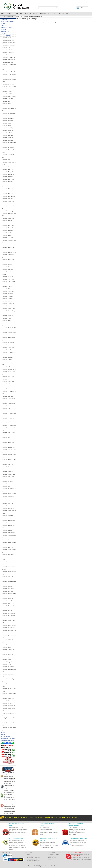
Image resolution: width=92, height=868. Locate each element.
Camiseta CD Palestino (8, 147)
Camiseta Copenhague (8, 211)
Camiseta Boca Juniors (8, 118)
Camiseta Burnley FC (8, 130)
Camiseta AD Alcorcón (8, 40)
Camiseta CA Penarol (8, 135)
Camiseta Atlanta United (8, 72)
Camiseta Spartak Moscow (9, 625)
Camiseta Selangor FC (8, 599)
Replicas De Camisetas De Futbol (47, 866)
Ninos (3, 732)
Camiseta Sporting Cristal (9, 628)
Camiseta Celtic (6, 160)
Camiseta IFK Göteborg (8, 343)
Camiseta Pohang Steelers (9, 494)
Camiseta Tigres (6, 657)
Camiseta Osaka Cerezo (8, 477)
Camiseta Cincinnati (7, 177)
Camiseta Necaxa (7, 440)
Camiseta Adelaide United (9, 43)
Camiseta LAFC (6, 379)
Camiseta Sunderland (8, 645)
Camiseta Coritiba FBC (8, 218)
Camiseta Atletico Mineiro (9, 84)
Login (29, 855)
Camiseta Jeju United (8, 357)
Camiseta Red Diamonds (8, 533)
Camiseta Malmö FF (7, 401)
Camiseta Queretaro (7, 516)
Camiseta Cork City (7, 221)
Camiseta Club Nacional (8, 196)
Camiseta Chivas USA (8, 174)
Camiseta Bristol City (7, 128)
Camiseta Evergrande (8, 277)
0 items (82, 8)
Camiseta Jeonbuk (7, 360)
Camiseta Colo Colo (7, 199)
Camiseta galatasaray (8, 306)
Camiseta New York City (8, 447)
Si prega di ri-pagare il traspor (8, 738)
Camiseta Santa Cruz (8, 577)
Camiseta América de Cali (9, 60)
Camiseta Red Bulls (7, 530)
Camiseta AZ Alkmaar (8, 99)
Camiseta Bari (6, 101)
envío (49, 859)
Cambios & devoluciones (34, 861)
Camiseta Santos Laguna (8, 589)
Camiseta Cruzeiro (7, 235)
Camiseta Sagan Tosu (8, 555)
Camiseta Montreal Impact (9, 425)
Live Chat (74, 856)
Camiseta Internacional (8, 347)
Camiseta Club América (8, 179)
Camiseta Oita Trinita (7, 464)
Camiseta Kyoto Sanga (8, 377)
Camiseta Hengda (7, 321)
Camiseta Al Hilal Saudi (8, 50)
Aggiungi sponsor (7, 740)
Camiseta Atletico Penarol (9, 89)
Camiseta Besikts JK (7, 106)
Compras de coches (32, 859)
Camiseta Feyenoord (7, 294)
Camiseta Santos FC (7, 586)
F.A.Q (84, 1)
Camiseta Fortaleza (7, 301)
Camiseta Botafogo (7, 123)
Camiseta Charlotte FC (8, 169)
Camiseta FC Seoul (7, 289)
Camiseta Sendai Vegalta (8, 601)
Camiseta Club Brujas (8, 182)
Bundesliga (5, 32)
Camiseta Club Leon (7, 194)
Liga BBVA (4, 20)
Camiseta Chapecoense (8, 167)
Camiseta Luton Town (8, 396)
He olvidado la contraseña (34, 858)
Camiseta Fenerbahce (8, 291)
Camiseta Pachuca (7, 479)
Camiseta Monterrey (7, 423)
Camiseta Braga (6, 126)
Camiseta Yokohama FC (8, 706)
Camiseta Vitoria (6, 701)
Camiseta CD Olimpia (8, 145)
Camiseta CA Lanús (7, 133)
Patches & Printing (7, 22)
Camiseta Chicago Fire (8, 172)
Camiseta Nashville (7, 438)
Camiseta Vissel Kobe (8, 698)
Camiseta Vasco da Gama (9, 694)
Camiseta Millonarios (7, 406)
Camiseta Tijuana (7, 659)
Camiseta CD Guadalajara (9, 143)
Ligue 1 (3, 34)
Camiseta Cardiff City (8, 138)
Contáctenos (78, 1)
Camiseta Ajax (6, 48)
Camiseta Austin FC (7, 91)
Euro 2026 (4, 26)
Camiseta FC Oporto (7, 286)
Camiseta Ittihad (6, 350)
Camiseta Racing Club (8, 518)
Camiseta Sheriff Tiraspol (8, 613)
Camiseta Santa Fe (7, 579)
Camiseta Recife (6, 523)
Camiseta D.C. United (8, 238)
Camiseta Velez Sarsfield (8, 696)
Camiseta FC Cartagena (8, 282)
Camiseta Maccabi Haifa (8, 399)
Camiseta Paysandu (7, 484)
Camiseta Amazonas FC (8, 57)
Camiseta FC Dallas (7, 284)
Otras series (5, 736)
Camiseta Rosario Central (9, 547)
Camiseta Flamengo (7, 296)
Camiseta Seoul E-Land (8, 603)
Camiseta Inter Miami (8, 345)
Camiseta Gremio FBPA (8, 316)
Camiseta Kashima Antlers (9, 369)
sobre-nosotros (52, 856)
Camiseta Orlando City (8, 472)
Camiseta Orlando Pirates (9, 474)
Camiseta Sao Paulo (7, 591)
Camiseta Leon (6, 389)
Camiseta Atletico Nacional (9, 87)
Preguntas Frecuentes (54, 855)
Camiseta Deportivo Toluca (9, 252)
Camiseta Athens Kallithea (9, 65)
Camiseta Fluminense (8, 299)
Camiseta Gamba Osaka (8, 308)
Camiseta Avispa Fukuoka (9, 96)
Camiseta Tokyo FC (7, 662)
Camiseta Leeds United (8, 382)
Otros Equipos (24, 17)
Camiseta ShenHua (7, 611)
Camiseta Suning (6, 647)
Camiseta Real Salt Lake (8, 520)
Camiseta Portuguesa (8, 503)
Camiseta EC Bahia (7, 265)
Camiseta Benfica (7, 38)
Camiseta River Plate (7, 540)
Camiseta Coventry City (8, 223)
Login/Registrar (69, 1)
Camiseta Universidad (8, 667)
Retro (3, 24)
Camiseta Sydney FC (8, 655)
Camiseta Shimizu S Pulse (9, 616)
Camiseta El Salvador (8, 269)
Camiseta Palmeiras (7, 481)
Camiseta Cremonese (8, 230)
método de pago (52, 858)
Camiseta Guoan (6, 318)
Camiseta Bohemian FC (8, 121)
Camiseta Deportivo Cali (8, 245)
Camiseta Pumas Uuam (8, 508)
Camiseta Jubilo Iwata (8, 367)
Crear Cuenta (31, 856)
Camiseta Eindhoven (7, 267)
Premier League (6, 28)
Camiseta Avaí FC (7, 94)
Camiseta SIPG (6, 618)
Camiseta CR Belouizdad (8, 228)
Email (78, 856)
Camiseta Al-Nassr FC (8, 52)
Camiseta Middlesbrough (8, 403)
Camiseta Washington (8, 703)
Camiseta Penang (7, 486)
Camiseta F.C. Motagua (8, 279)
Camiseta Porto (6, 501)
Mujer (3, 734)
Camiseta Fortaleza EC (8, 304)
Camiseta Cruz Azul (7, 233)
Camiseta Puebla (6, 506)
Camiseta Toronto (7, 664)
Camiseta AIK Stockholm (8, 45)
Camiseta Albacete (7, 55)
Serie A (3, 30)
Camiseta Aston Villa (7, 62)
